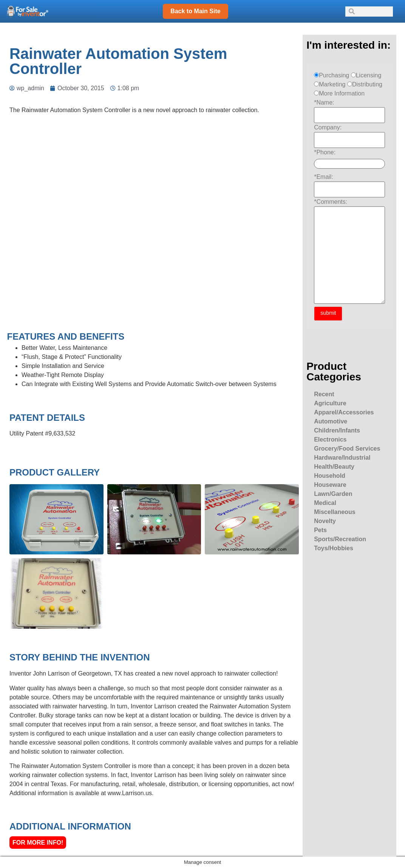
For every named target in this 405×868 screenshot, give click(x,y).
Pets (320, 530)
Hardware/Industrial (342, 458)
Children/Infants (337, 430)
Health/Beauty (334, 467)
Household (330, 476)
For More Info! (38, 843)
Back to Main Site (195, 11)
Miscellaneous (335, 512)
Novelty (325, 521)
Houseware (330, 485)
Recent (324, 394)
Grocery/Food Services (347, 449)
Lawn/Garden (333, 494)
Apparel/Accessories (344, 412)
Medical (325, 503)
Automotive (331, 421)
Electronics (330, 439)
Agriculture (330, 403)
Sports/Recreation (340, 539)
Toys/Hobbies (334, 548)
